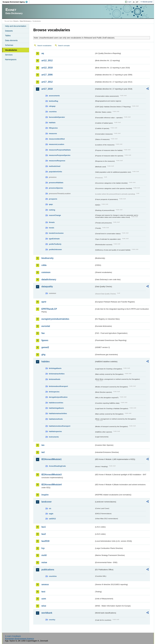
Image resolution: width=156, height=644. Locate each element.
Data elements (11, 40)
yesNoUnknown (55, 249)
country (52, 620)
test (43, 592)
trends (51, 228)
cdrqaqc (52, 106)
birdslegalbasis (55, 368)
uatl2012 (52, 519)
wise (44, 606)
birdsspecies (54, 392)
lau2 (44, 534)
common (46, 272)
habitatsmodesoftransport (60, 426)
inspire (45, 495)
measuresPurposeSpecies (60, 155)
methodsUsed (55, 166)
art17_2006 (47, 75)
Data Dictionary (25, 21)
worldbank (47, 613)
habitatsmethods (56, 419)
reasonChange (55, 215)
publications (48, 570)
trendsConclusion (56, 233)
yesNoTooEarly (55, 244)
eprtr (44, 302)
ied (43, 452)
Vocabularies (11, 50)
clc (50, 508)
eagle (51, 514)
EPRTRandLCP (49, 309)
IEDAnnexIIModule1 (51, 459)
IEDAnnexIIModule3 (51, 475)
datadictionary (49, 279)
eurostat (46, 326)
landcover (47, 502)
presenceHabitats (56, 183)
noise (44, 562)
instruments (54, 437)
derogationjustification (58, 397)
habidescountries (56, 403)
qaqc (51, 204)
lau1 (44, 527)
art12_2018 (47, 68)
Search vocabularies (44, 46)
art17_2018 (47, 89)
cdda (44, 265)
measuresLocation (56, 144)
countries (53, 112)
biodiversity (47, 258)
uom (44, 599)
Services (9, 55)
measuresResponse (57, 161)
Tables (8, 36)
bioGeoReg (53, 101)
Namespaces (11, 59)
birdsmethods (55, 379)
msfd (44, 555)
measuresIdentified (57, 139)
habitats (52, 123)
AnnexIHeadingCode (57, 466)
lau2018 (45, 541)
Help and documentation (16, 26)
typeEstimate (54, 239)
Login (129, 2)
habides (45, 362)
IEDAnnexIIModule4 (51, 485)
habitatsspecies (55, 431)
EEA (16, 2)
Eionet (16, 21)
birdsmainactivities (57, 374)
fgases (45, 340)
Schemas (9, 45)
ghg (43, 355)
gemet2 (45, 347)
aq (43, 53)
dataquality (47, 287)
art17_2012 (47, 82)
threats (52, 222)
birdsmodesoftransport (58, 386)
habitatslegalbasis (56, 408)
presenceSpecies (56, 188)
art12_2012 (47, 60)
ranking (52, 210)
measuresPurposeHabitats (60, 150)
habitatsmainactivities (58, 413)
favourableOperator (57, 117)
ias (43, 445)
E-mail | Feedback (13, 636)
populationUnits (55, 172)
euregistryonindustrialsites (55, 319)
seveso (45, 584)
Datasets (9, 31)
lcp (43, 548)
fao (43, 333)
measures (53, 133)
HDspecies (53, 128)
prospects (53, 199)
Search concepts (64, 46)
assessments (54, 96)
